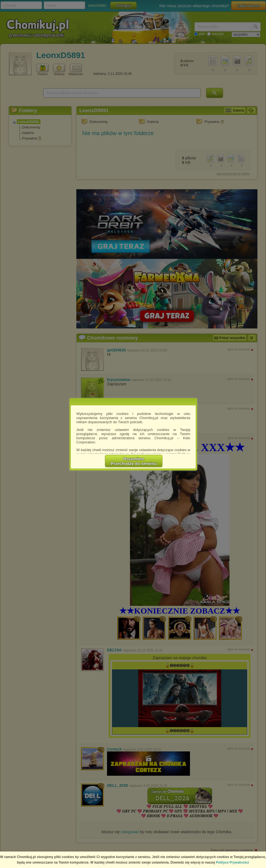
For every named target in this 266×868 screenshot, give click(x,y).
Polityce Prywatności (233, 862)
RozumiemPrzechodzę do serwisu (134, 461)
